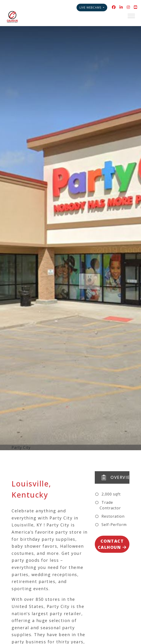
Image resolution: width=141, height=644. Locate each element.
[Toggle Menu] (131, 16)
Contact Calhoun (112, 544)
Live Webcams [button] (91, 8)
